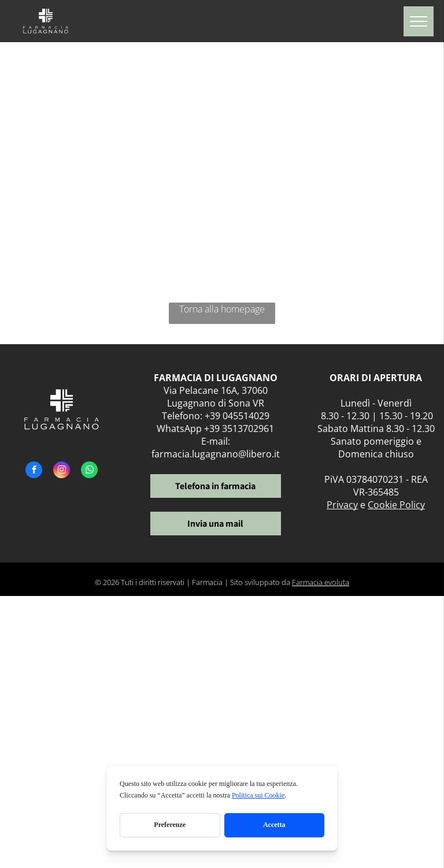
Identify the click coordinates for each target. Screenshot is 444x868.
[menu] (419, 21)
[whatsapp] (89, 471)
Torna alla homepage (222, 309)
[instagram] (62, 471)
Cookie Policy (396, 505)
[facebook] (34, 471)
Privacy (342, 505)
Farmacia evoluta (321, 582)
